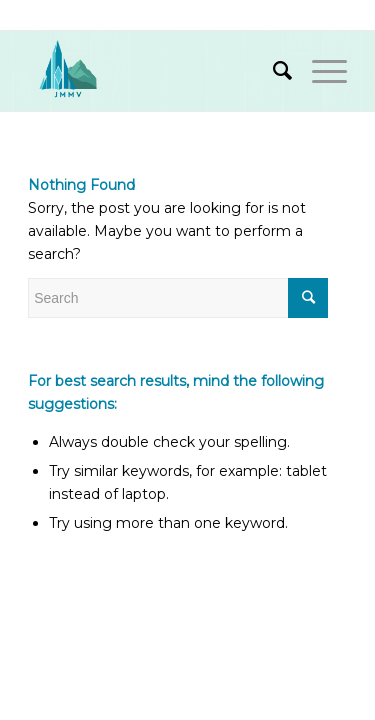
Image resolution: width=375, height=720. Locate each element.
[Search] (272, 71)
